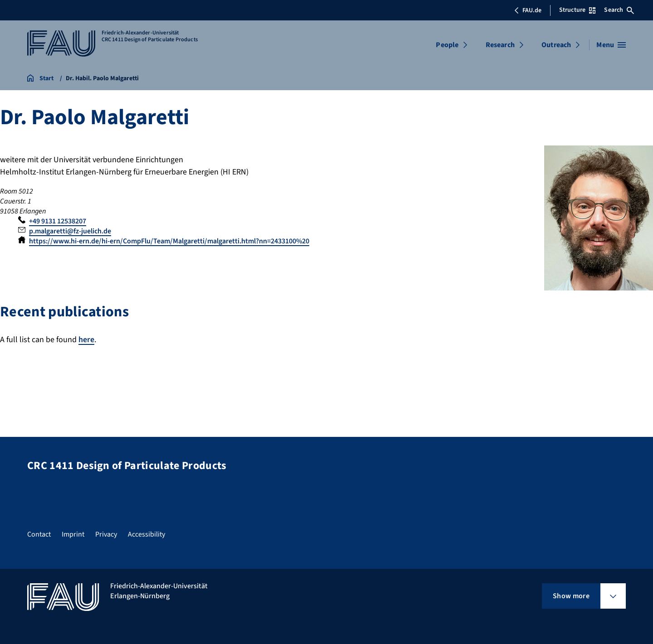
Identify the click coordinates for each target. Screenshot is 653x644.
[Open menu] (611, 45)
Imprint (73, 534)
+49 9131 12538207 (58, 221)
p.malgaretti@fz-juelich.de (70, 231)
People (447, 45)
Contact (39, 534)
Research (500, 45)
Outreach (556, 45)
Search (619, 10)
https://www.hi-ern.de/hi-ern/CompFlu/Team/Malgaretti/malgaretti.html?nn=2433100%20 (169, 241)
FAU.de (528, 10)
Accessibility (146, 534)
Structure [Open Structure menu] (577, 10)
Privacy (106, 534)
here (86, 340)
